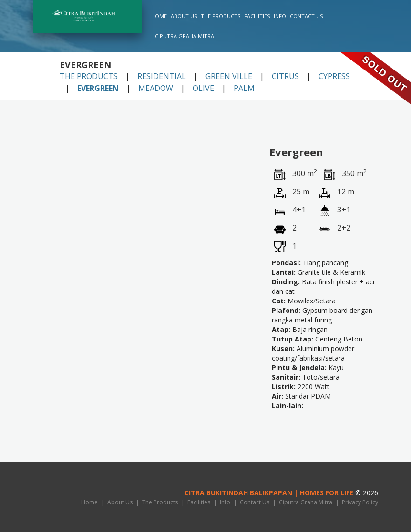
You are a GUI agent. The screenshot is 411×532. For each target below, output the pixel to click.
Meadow (156, 88)
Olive (203, 88)
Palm (244, 88)
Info (280, 16)
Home (159, 16)
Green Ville (229, 76)
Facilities (257, 16)
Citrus (285, 76)
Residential (162, 76)
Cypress (334, 76)
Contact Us (306, 16)
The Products (221, 16)
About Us (184, 16)
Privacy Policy (360, 502)
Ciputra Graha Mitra (185, 36)
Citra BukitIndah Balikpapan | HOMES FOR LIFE (269, 493)
